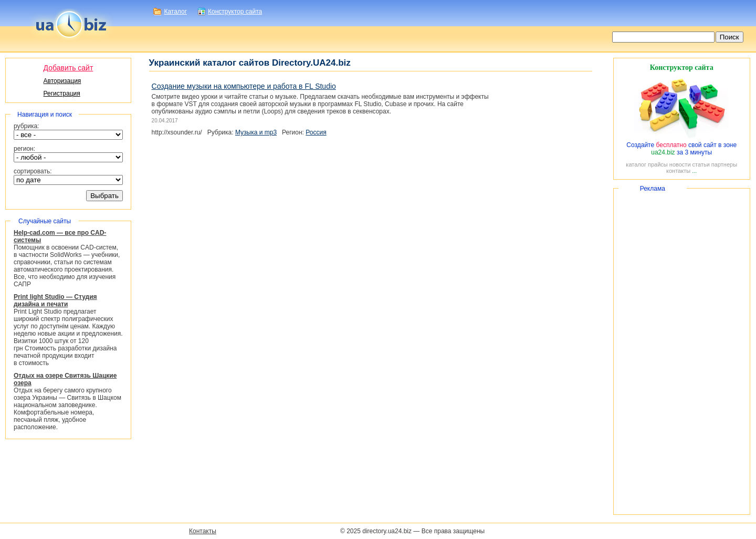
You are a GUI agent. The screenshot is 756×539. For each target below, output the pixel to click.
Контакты (203, 531)
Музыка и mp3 (256, 132)
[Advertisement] (682, 351)
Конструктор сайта (235, 12)
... (694, 171)
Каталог (175, 12)
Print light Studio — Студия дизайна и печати (55, 300)
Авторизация (62, 81)
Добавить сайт (69, 68)
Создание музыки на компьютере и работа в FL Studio (244, 86)
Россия (316, 132)
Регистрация (62, 94)
